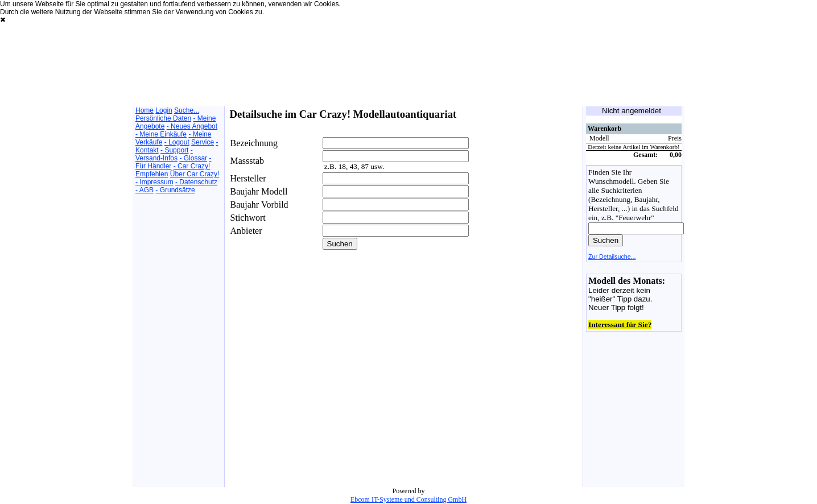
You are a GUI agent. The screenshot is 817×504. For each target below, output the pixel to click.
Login (164, 110)
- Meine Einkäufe (161, 134)
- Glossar (193, 158)
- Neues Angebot (192, 126)
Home (145, 110)
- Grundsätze (175, 190)
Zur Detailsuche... (612, 257)
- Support (174, 150)
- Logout (177, 142)
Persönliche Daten (163, 118)
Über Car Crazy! (195, 174)
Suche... (187, 110)
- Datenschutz (196, 182)
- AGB (145, 190)
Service (203, 142)
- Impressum (154, 182)
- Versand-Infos (164, 154)
